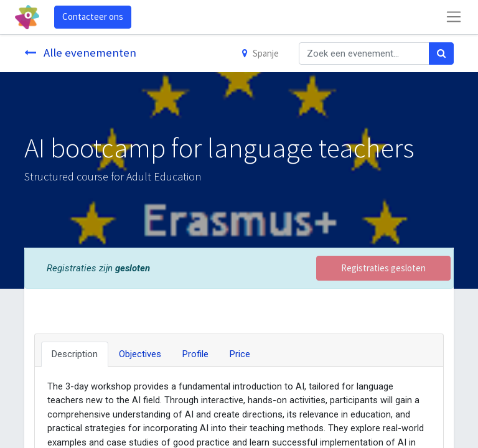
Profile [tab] (195, 354)
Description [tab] (75, 354)
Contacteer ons (93, 16)
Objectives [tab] (140, 354)
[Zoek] (441, 54)
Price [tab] (240, 354)
